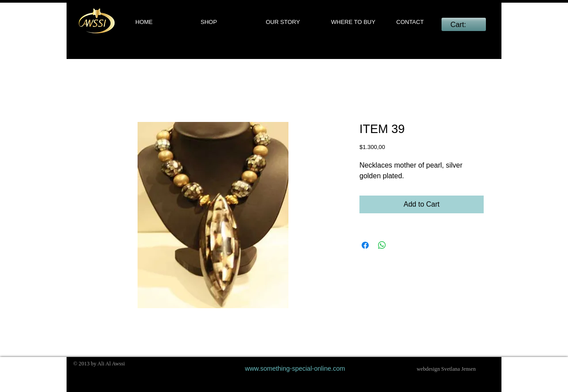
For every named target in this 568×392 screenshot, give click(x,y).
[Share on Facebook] (365, 245)
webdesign (428, 369)
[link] (463, 25)
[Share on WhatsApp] (382, 245)
